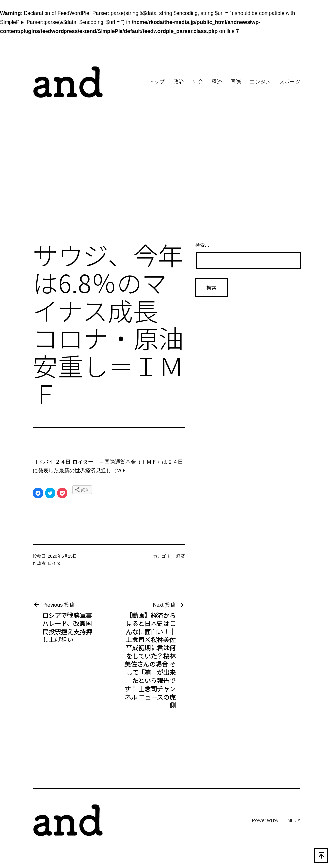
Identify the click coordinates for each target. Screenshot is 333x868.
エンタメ (260, 81)
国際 (236, 81)
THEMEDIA (290, 820)
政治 (178, 81)
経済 (217, 81)
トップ (157, 81)
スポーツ (290, 81)
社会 (198, 81)
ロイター (56, 563)
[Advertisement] (166, 182)
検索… (202, 245)
